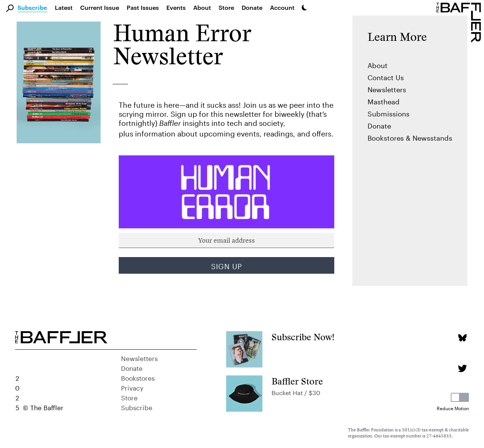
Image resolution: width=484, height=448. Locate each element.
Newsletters (387, 88)
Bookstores (138, 377)
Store (129, 397)
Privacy (132, 387)
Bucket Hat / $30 (296, 392)
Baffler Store (297, 381)
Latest (64, 7)
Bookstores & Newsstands (410, 137)
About (202, 7)
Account (282, 7)
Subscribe (32, 8)
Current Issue (100, 7)
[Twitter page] (462, 368)
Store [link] (226, 7)
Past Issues (143, 7)
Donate (252, 7)
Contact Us (386, 76)
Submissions (389, 113)
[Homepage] (460, 22)
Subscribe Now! (303, 337)
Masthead (384, 101)
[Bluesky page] (462, 338)
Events (176, 7)
